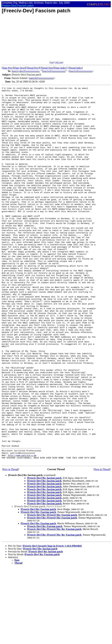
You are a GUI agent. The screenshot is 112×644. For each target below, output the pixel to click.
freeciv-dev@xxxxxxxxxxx (26, 71)
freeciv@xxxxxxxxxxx (54, 71)
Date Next (20, 68)
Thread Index (75, 68)
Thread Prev (33, 68)
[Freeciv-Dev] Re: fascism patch (44, 553)
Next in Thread (102, 545)
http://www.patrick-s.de (22, 529)
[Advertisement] (56, 39)
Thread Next (47, 68)
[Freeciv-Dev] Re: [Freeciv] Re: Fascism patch (52, 590)
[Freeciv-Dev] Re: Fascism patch (38, 585)
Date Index (61, 68)
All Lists (59, 62)
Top (52, 62)
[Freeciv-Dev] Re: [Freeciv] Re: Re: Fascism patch (54, 604)
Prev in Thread (11, 545)
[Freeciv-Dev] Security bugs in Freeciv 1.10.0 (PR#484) (52, 621)
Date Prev (8, 68)
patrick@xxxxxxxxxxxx (42, 78)
